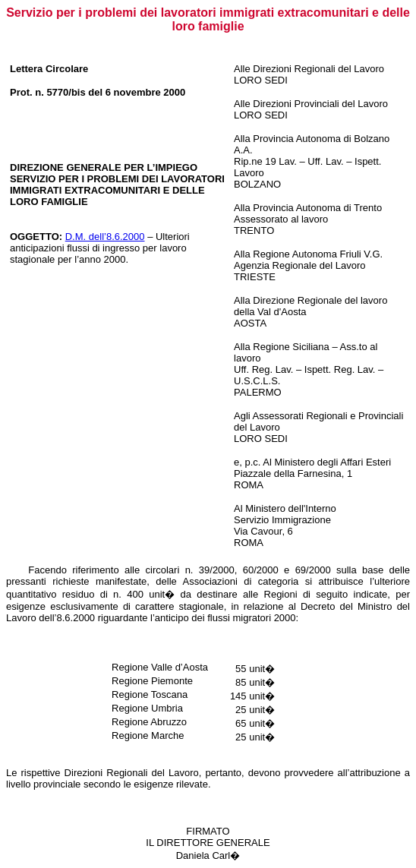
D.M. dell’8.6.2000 (105, 237)
